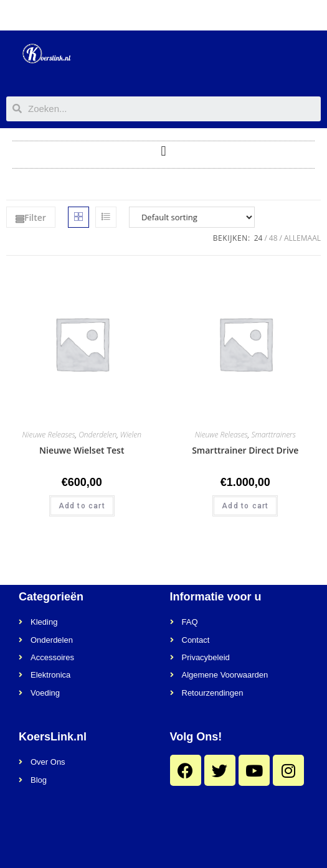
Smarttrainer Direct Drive (245, 450)
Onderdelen (97, 435)
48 (273, 238)
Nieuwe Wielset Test (82, 450)
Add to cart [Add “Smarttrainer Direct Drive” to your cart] (245, 506)
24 (258, 238)
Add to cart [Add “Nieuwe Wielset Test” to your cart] (82, 506)
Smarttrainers (273, 435)
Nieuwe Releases (49, 435)
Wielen (131, 435)
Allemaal (302, 238)
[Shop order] (192, 217)
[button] (163, 152)
